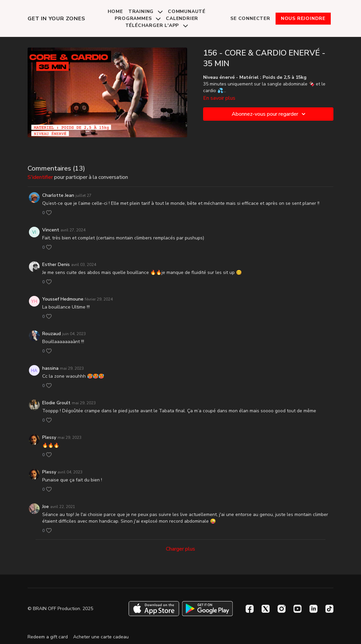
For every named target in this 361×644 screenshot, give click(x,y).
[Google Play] (207, 609)
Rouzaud (52, 334)
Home (115, 11)
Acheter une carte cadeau (101, 637)
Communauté (187, 11)
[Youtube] (298, 609)
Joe (46, 507)
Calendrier (182, 18)
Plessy (49, 437)
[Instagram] (282, 609)
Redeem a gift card (48, 637)
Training (145, 11)
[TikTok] (329, 609)
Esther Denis (56, 264)
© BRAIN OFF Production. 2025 (60, 609)
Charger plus (180, 549)
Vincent (51, 230)
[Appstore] (154, 609)
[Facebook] (250, 609)
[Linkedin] (313, 609)
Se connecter (250, 18)
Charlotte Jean (58, 195)
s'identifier (40, 177)
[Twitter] (266, 609)
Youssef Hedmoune (63, 299)
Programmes (138, 18)
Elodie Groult (56, 403)
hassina (50, 368)
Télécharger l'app (157, 25)
